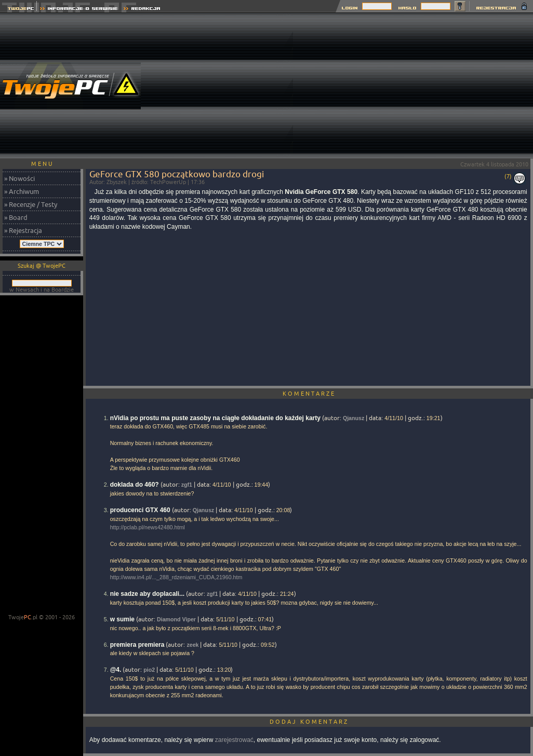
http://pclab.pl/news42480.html (148, 527)
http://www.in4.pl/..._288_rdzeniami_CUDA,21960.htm (176, 577)
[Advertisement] (413, 86)
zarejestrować (234, 740)
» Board (16, 217)
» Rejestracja (23, 230)
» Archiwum (22, 191)
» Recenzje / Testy (31, 204)
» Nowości (19, 178)
